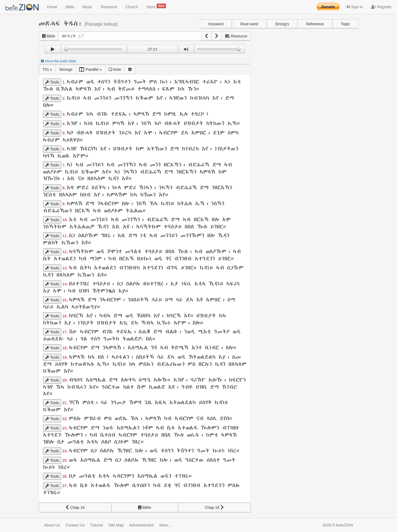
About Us (52, 525)
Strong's (282, 24)
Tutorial (96, 525)
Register (381, 7)
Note (115, 69)
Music (88, 7)
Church (132, 7)
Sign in (354, 7)
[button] (206, 36)
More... (165, 525)
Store (156, 6)
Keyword (216, 24)
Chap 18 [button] (214, 507)
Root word (249, 24)
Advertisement (141, 525)
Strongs (66, 69)
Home (52, 7)
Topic (345, 24)
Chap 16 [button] (75, 507)
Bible (70, 7)
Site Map (116, 525)
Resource (109, 7)
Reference (315, 24)
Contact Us (75, 525)
